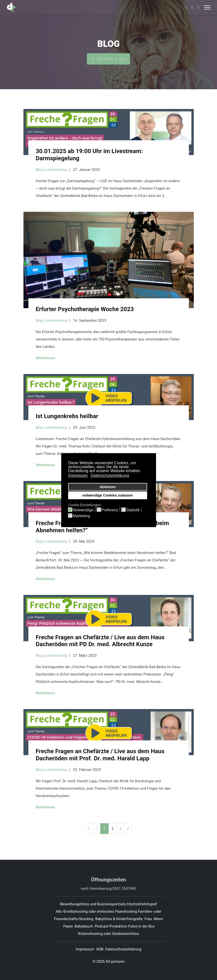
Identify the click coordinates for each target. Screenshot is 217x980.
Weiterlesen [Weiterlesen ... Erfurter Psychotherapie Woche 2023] (46, 358)
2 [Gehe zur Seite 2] (113, 829)
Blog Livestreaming (52, 170)
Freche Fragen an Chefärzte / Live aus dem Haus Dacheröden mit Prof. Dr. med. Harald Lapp (100, 755)
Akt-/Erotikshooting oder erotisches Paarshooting (96, 911)
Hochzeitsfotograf (142, 904)
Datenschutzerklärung (123, 949)
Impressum (85, 949)
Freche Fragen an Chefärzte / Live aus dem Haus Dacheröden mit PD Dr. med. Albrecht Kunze (100, 641)
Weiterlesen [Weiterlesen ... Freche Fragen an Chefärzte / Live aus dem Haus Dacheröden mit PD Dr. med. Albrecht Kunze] (46, 693)
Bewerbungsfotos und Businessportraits (93, 904)
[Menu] (207, 7)
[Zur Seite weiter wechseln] (120, 829)
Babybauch (84, 926)
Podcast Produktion (111, 926)
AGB (100, 949)
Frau (148, 919)
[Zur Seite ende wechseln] (128, 829)
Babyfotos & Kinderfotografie (119, 919)
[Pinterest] (192, 7)
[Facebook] (186, 7)
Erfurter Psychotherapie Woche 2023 (85, 309)
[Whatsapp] (198, 7)
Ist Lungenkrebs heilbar (67, 416)
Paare (68, 926)
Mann (158, 919)
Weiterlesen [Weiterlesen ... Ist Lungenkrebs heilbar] (46, 465)
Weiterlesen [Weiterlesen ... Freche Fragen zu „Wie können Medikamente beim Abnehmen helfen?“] (46, 579)
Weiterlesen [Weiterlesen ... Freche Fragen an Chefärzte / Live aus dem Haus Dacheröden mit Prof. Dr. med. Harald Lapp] (46, 807)
